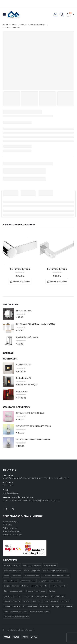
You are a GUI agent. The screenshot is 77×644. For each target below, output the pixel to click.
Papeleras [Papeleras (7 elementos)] (44, 606)
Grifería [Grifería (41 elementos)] (26, 601)
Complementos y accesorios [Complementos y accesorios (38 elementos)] (50, 581)
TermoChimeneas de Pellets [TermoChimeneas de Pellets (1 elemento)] (15, 612)
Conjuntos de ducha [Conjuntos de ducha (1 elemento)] (39, 586)
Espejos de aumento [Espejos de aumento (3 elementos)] (12, 596)
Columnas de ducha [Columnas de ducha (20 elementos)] (28, 581)
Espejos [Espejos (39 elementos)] (52, 591)
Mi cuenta (7, 525)
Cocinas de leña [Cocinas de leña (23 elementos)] (10, 581)
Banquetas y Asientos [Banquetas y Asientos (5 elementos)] (12, 571)
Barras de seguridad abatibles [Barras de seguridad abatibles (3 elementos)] (55, 571)
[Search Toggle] (62, 14)
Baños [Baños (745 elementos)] (6, 576)
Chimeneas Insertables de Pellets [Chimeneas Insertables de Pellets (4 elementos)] (56, 576)
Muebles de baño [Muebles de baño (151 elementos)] (30, 606)
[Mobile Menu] (5, 14)
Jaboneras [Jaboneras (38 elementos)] (36, 601)
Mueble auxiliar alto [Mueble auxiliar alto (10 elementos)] (12, 606)
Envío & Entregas (10, 522)
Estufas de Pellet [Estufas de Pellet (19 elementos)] (58, 596)
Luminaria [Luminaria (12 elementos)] (65, 601)
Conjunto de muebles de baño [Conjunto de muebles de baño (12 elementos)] (16, 586)
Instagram (13, 509)
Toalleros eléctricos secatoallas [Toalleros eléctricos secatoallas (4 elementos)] (16, 617)
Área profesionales (12, 531)
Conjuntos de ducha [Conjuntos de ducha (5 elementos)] (58, 586)
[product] (20, 248)
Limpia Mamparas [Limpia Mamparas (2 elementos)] (51, 601)
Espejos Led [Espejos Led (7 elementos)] (28, 596)
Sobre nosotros (10, 528)
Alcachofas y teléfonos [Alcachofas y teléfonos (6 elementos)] (32, 565)
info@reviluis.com (11, 493)
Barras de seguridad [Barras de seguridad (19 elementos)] (32, 571)
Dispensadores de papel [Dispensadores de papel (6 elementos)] (36, 591)
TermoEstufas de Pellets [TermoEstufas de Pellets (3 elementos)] (40, 612)
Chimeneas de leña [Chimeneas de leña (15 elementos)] (31, 576)
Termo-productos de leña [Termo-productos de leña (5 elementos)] (61, 606)
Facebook (6, 509)
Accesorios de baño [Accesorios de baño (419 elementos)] (12, 565)
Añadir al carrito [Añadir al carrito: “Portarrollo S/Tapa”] (21, 282)
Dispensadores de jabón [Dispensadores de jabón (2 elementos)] (14, 591)
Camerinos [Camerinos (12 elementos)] (16, 576)
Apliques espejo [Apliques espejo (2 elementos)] (50, 565)
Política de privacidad (12, 535)
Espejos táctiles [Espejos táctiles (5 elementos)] (42, 596)
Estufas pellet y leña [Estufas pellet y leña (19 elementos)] (12, 601)
